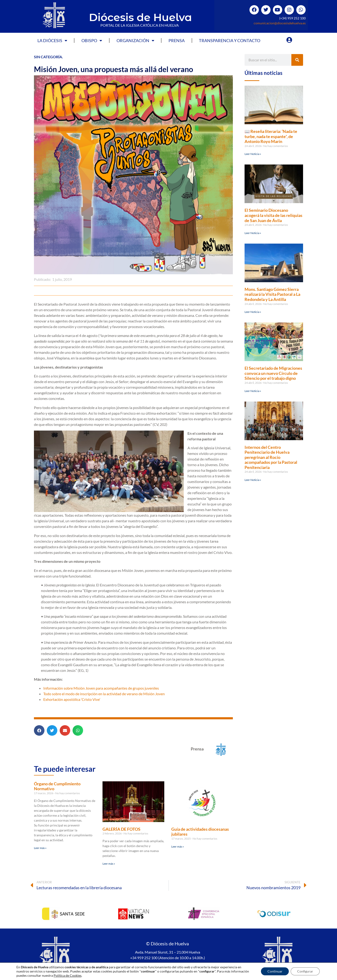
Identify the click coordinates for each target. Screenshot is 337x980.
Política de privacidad (161, 966)
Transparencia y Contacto (230, 40)
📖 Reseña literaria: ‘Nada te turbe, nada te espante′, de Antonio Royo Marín (271, 136)
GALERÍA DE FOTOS (121, 829)
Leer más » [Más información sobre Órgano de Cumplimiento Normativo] (40, 848)
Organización (135, 40)
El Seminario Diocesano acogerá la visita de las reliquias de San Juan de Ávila (273, 215)
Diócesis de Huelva (140, 17)
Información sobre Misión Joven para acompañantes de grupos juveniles (101, 688)
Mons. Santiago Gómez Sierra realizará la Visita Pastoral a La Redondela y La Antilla (272, 294)
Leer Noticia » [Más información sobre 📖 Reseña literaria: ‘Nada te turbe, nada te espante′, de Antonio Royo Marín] (253, 154)
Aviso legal (132, 966)
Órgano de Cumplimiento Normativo (57, 786)
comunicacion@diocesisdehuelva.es (280, 23)
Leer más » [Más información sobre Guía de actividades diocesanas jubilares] (178, 847)
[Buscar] (297, 60)
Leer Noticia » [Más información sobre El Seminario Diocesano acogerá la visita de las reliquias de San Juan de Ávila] (253, 233)
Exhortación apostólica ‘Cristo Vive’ (72, 699)
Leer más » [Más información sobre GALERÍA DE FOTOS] (109, 864)
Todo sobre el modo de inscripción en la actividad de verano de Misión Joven (104, 694)
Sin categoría (48, 57)
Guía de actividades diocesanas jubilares (200, 832)
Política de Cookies (196, 966)
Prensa (177, 40)
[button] (39, 730)
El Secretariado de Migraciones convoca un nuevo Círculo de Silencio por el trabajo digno (273, 373)
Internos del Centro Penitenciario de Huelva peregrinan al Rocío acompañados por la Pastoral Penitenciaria (271, 457)
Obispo (92, 40)
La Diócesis (52, 40)
